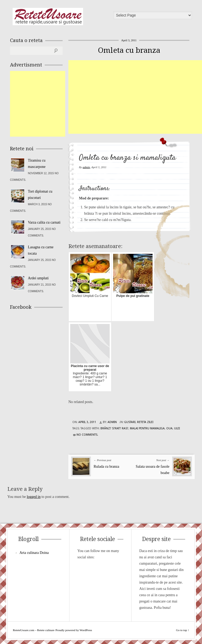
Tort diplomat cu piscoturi (40, 195)
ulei (177, 428)
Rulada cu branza (106, 467)
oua (169, 428)
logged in (34, 497)
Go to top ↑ (183, 630)
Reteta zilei (145, 422)
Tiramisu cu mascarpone (37, 164)
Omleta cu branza (129, 50)
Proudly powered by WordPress (74, 630)
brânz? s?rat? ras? (114, 428)
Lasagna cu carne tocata (41, 250)
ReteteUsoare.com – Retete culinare (48, 17)
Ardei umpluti (38, 278)
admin (86, 167)
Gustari (130, 422)
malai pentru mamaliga (147, 428)
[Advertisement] (135, 97)
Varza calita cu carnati (44, 222)
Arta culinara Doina (34, 553)
